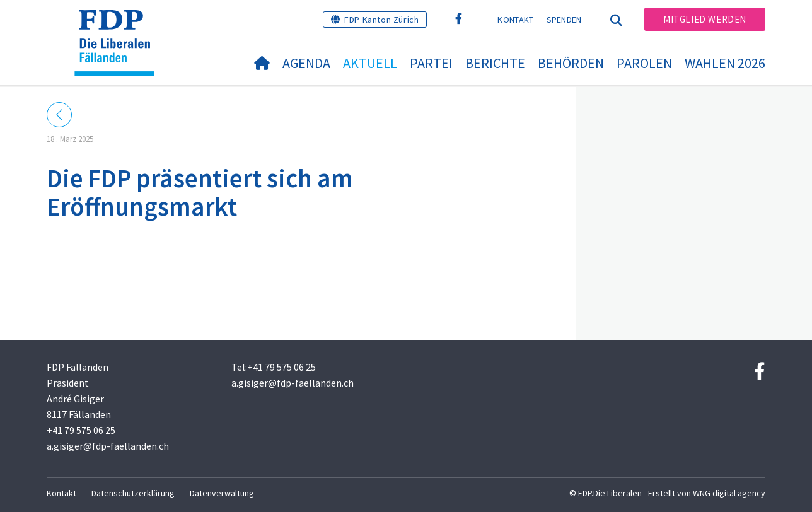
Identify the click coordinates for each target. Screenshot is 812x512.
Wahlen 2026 (725, 63)
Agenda (306, 63)
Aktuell (370, 63)
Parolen (644, 63)
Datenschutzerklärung (133, 493)
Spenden (564, 20)
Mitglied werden (705, 19)
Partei (431, 63)
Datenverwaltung (222, 493)
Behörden (571, 63)
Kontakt (515, 20)
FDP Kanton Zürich (381, 20)
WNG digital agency (729, 493)
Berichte (495, 63)
